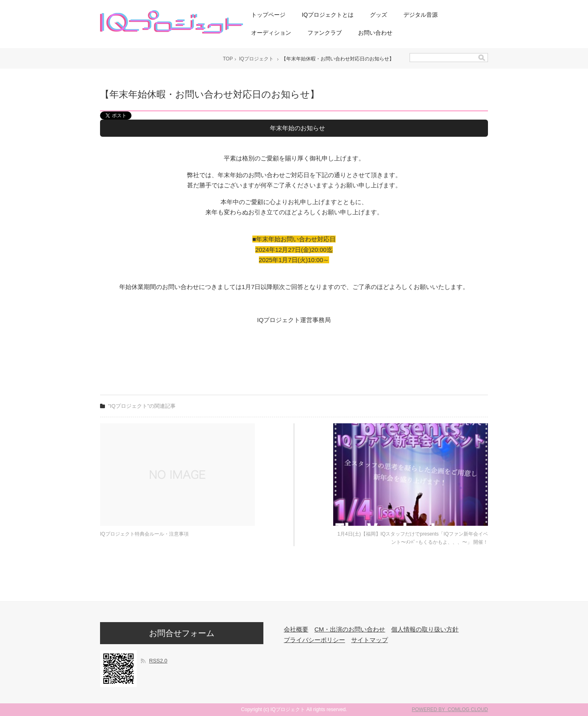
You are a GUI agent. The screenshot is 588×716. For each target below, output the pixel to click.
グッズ (379, 15)
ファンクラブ (325, 33)
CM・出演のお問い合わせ (350, 629)
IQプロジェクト (256, 59)
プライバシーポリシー (314, 640)
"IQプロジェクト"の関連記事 (142, 406)
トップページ (268, 15)
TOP (228, 59)
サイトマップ (370, 640)
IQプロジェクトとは (328, 15)
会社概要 (296, 629)
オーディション (271, 33)
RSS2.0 (158, 661)
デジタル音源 (421, 15)
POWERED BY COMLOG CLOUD (450, 709)
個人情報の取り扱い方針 (425, 629)
